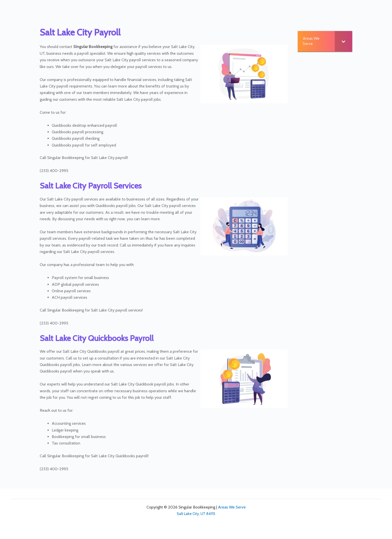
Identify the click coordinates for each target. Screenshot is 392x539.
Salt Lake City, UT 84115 (196, 514)
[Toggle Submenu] (343, 41)
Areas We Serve (232, 507)
